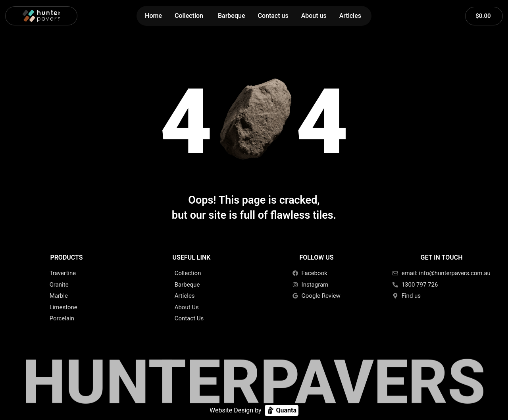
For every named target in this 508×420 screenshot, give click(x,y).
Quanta (282, 410)
